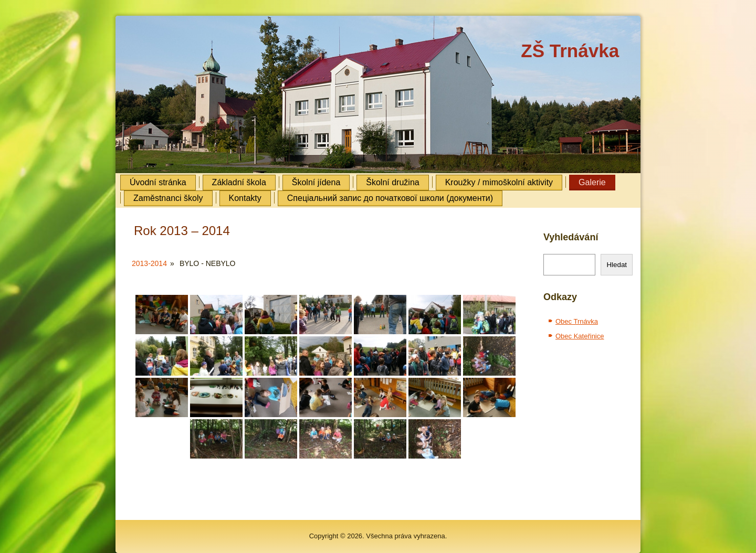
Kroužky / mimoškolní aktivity (499, 182)
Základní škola (239, 182)
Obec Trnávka (577, 321)
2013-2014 (149, 263)
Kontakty (245, 198)
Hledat (617, 265)
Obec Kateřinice (580, 336)
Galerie (592, 182)
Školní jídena (316, 182)
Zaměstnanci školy (168, 198)
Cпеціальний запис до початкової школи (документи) (390, 198)
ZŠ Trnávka (570, 51)
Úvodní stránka (158, 182)
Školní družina (392, 182)
